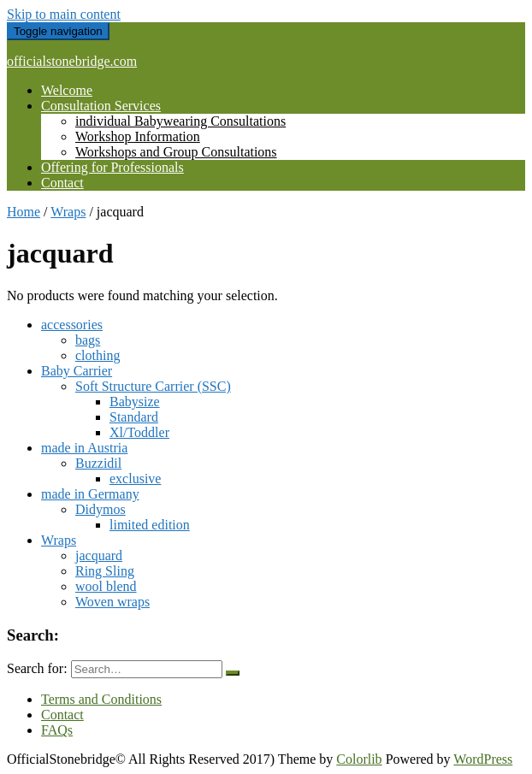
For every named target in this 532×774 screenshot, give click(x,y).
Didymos (100, 509)
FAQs (57, 730)
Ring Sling (105, 571)
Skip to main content (64, 14)
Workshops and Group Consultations (176, 152)
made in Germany (90, 494)
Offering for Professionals (112, 167)
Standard (134, 417)
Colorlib (359, 759)
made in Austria (84, 448)
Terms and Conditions (101, 699)
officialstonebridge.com (72, 61)
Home (24, 212)
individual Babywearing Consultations (180, 121)
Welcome (67, 90)
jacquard (99, 555)
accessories (72, 325)
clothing (98, 355)
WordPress (483, 759)
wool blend (106, 586)
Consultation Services (101, 106)
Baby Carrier (77, 371)
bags (88, 340)
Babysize (135, 402)
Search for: (37, 668)
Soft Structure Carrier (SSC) (153, 386)
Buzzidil (98, 463)
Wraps (68, 212)
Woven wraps (112, 602)
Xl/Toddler (139, 432)
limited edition (150, 525)
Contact (62, 183)
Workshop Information (138, 136)
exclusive (135, 479)
